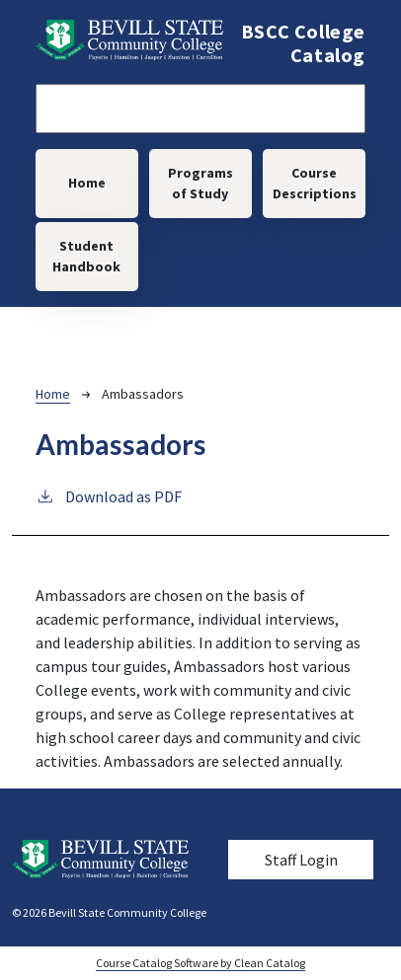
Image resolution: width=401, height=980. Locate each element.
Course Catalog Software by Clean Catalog (200, 963)
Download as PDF (109, 495)
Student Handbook (86, 256)
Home (87, 183)
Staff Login (301, 860)
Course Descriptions (315, 183)
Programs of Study (200, 183)
